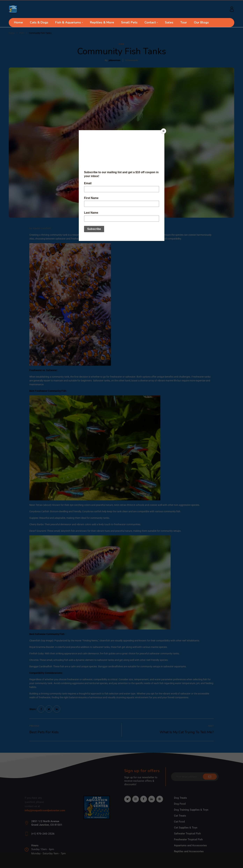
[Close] (164, 131)
